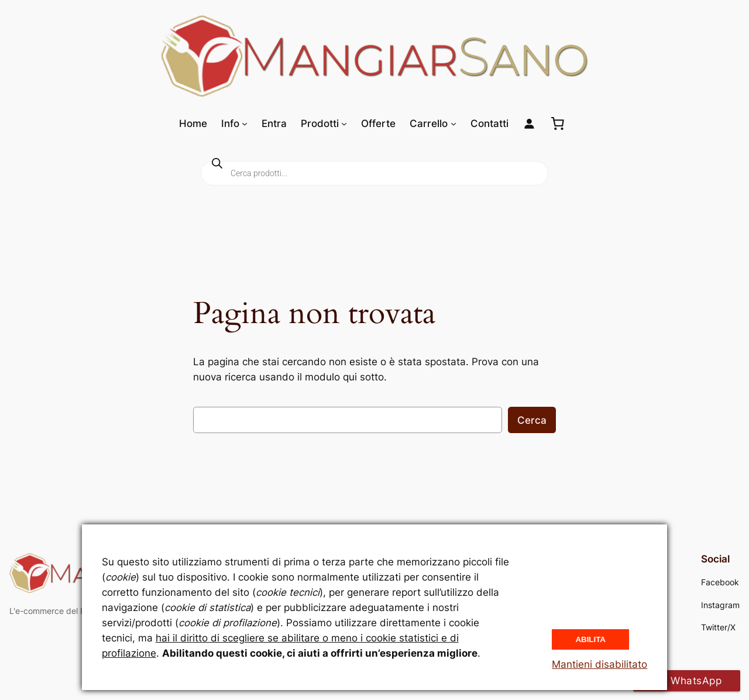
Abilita (590, 639)
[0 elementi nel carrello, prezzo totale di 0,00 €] (558, 123)
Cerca (532, 420)
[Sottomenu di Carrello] (453, 123)
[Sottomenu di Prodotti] (344, 123)
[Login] (529, 124)
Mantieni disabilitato (599, 664)
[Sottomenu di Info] (245, 123)
